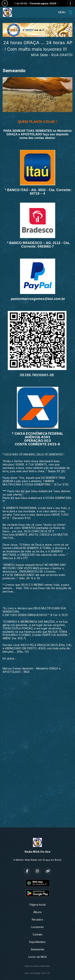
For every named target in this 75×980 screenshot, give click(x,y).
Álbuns (37, 912)
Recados (37, 920)
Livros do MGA (37, 957)
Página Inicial (38, 905)
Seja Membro (37, 942)
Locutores (38, 927)
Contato (37, 934)
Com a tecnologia (37, 973)
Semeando (38, 949)
